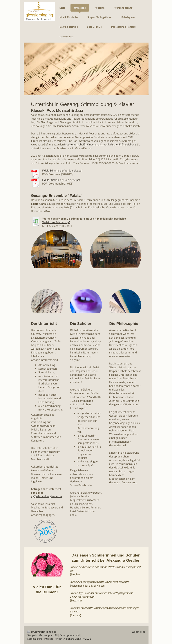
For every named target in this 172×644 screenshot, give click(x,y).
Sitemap (52, 632)
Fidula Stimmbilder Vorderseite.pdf (62, 170)
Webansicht (138, 632)
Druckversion (37, 632)
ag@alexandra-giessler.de (46, 496)
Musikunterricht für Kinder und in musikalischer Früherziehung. (100, 144)
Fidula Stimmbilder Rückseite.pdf (61, 180)
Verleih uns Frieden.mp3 (56, 222)
